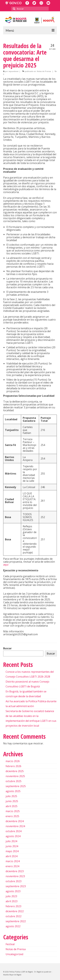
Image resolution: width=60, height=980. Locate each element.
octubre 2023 (14, 881)
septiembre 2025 (16, 786)
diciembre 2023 (15, 871)
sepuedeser (14, 71)
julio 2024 (11, 841)
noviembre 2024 (15, 826)
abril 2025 (12, 806)
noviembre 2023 (15, 876)
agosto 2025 (13, 791)
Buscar (7, 648)
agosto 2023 (13, 891)
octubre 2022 (14, 916)
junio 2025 (12, 801)
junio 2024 (12, 846)
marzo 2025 (13, 811)
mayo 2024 (12, 851)
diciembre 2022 (15, 911)
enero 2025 (12, 816)
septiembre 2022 (16, 921)
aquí (6, 565)
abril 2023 (12, 901)
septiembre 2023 (16, 886)
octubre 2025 (14, 781)
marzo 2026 (13, 761)
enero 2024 (12, 866)
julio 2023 (11, 896)
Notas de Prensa (44, 71)
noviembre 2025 (15, 776)
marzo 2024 (13, 861)
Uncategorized (14, 954)
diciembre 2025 (15, 771)
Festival (10, 944)
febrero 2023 (13, 906)
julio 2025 (11, 796)
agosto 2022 (13, 926)
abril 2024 (12, 856)
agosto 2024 (13, 836)
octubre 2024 (14, 831)
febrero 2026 (13, 766)
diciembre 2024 (15, 821)
